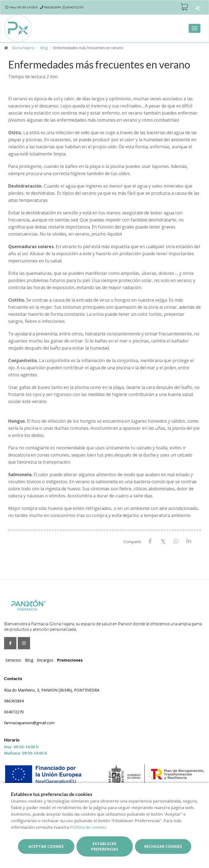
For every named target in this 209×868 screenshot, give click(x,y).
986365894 (14, 701)
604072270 (14, 712)
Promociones (70, 660)
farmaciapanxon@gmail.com (29, 723)
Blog (44, 48)
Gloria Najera (23, 48)
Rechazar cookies (163, 846)
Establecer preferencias (105, 846)
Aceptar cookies (46, 846)
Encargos (45, 660)
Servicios (13, 660)
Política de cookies (88, 827)
